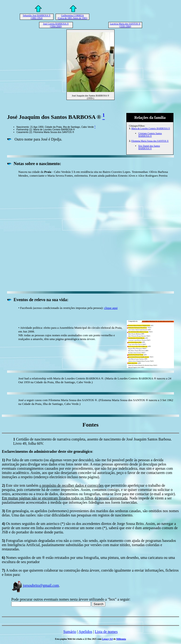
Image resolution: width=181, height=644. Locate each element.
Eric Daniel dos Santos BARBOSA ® (149, 147)
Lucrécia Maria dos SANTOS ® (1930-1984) (125, 25)
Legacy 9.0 (107, 639)
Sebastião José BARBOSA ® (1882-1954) (37, 17)
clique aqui (111, 308)
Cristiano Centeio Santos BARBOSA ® (150, 135)
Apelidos (85, 632)
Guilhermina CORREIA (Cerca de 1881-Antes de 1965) (73, 17)
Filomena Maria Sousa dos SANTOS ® (150, 141)
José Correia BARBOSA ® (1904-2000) (56, 25)
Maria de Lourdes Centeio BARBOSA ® (151, 128)
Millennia (121, 639)
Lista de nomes (106, 632)
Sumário (70, 632)
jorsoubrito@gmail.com (35, 585)
